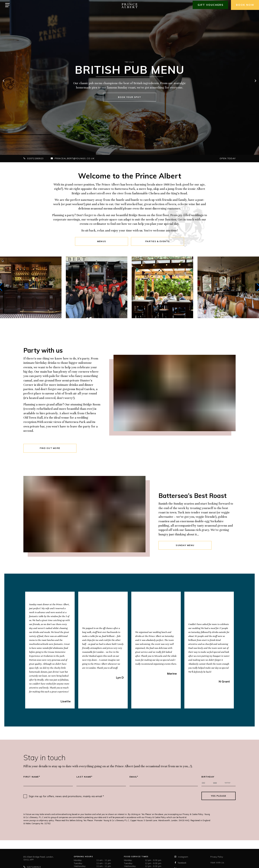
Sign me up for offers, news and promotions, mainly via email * (66, 796)
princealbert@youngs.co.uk (73, 158)
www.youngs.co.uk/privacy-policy (39, 820)
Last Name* (85, 777)
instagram (181, 857)
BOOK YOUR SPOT (129, 97)
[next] (255, 81)
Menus (102, 241)
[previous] (4, 81)
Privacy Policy (217, 857)
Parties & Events (157, 241)
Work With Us (217, 863)
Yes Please (219, 796)
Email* (134, 777)
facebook (180, 863)
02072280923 (33, 158)
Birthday (208, 777)
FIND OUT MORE (50, 448)
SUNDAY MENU (185, 545)
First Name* (32, 777)
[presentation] (153, 796)
